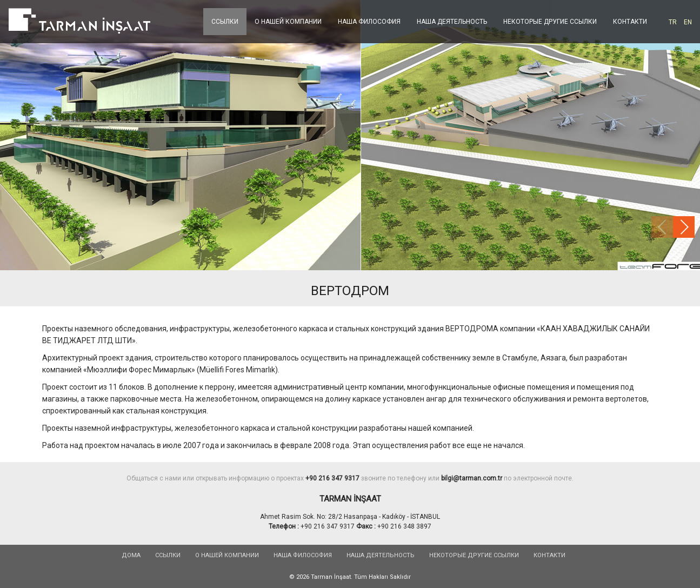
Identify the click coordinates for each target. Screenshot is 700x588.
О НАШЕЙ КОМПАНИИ (288, 22)
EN (688, 22)
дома (131, 555)
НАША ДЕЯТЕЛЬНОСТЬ (452, 22)
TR (673, 22)
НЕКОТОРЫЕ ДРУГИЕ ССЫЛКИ (550, 22)
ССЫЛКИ (225, 22)
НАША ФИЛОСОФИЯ (369, 22)
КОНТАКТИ (630, 22)
